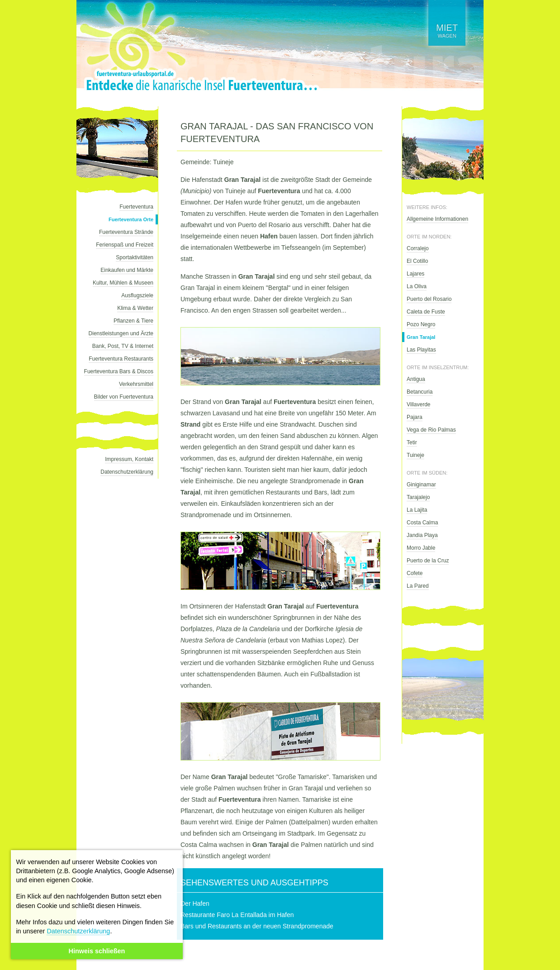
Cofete (415, 573)
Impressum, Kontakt (129, 459)
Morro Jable (421, 548)
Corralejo (418, 248)
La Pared (418, 586)
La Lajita (417, 510)
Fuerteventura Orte (131, 219)
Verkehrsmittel (136, 384)
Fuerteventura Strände (126, 232)
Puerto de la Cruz (428, 561)
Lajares (415, 274)
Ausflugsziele (137, 295)
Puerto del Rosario (429, 299)
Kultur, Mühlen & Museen (123, 283)
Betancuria (420, 392)
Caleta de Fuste (426, 312)
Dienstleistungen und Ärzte (121, 333)
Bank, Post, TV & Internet (123, 346)
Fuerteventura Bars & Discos (119, 371)
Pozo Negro (421, 324)
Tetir (412, 442)
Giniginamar (421, 485)
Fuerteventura (136, 207)
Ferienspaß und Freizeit (125, 245)
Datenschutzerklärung (78, 931)
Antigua (416, 379)
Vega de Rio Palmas (431, 430)
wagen (447, 31)
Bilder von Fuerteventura (124, 397)
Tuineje (415, 455)
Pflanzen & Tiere (133, 321)
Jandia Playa (422, 535)
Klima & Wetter (135, 308)
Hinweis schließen (97, 951)
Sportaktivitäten (135, 257)
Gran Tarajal (421, 337)
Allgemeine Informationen (437, 219)
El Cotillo (417, 261)
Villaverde (418, 404)
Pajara (415, 417)
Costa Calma (422, 523)
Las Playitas (421, 350)
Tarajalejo (418, 497)
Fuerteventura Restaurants (121, 359)
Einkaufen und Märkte (127, 270)
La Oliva (417, 286)
